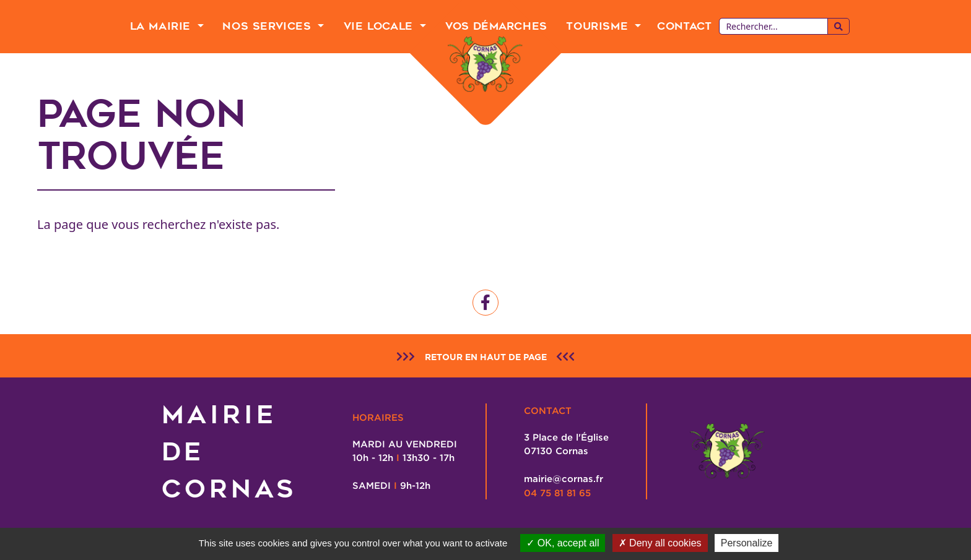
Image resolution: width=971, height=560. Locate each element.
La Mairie (163, 26)
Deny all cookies (660, 543)
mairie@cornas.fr (564, 478)
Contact (684, 26)
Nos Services (269, 26)
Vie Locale (381, 26)
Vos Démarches (496, 26)
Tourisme (599, 26)
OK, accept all (563, 543)
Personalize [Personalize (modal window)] (747, 543)
